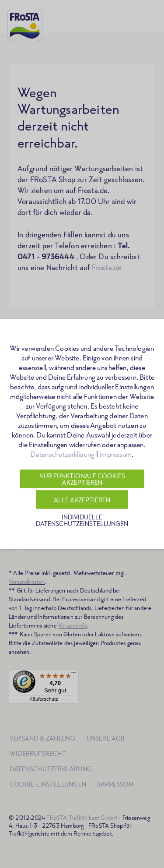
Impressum (115, 454)
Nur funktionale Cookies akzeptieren (82, 479)
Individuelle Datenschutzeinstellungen (82, 520)
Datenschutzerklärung (63, 454)
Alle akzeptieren (82, 499)
